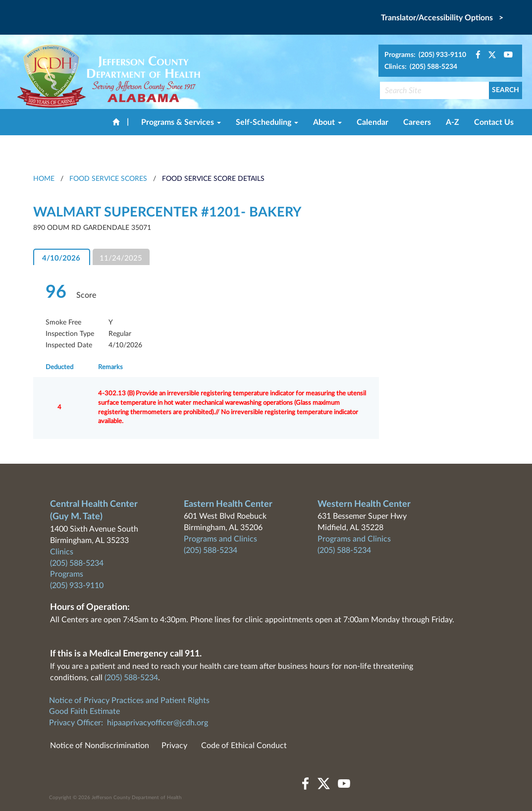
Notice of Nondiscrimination (100, 746)
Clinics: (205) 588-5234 (421, 67)
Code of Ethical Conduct (244, 746)
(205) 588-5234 (77, 563)
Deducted (59, 367)
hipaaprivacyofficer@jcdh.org (158, 723)
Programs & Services (181, 122)
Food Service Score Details (213, 179)
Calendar (372, 122)
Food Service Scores (108, 179)
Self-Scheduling (267, 122)
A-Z (452, 122)
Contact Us (494, 122)
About (327, 122)
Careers (417, 122)
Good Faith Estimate (84, 711)
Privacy (174, 746)
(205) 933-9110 (77, 586)
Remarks (110, 367)
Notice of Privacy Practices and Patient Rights (129, 701)
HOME (44, 179)
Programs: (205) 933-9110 (425, 55)
